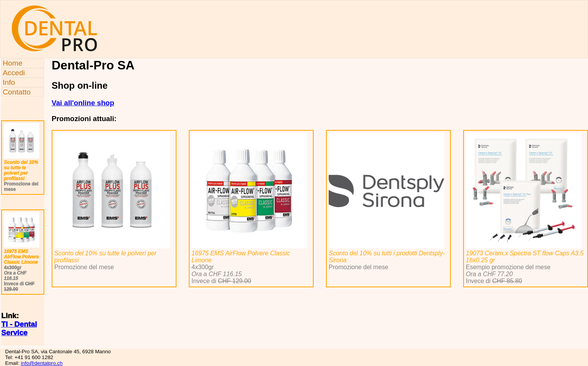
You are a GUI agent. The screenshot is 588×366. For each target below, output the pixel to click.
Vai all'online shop (83, 103)
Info (9, 82)
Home (13, 63)
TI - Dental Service (19, 328)
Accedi (14, 73)
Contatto (17, 92)
